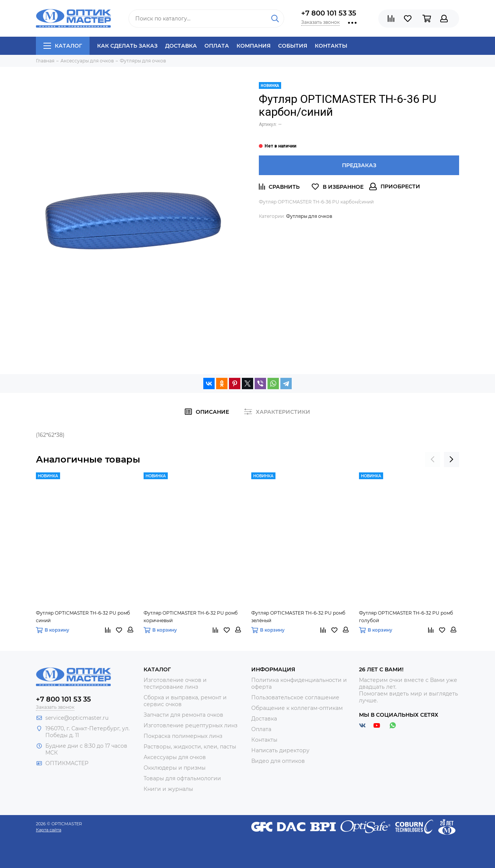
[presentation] (433, 460)
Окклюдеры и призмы (175, 768)
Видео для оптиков (278, 761)
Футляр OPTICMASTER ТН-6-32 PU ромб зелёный (298, 617)
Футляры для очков (309, 216)
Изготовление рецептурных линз (190, 725)
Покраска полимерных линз (183, 736)
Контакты (331, 46)
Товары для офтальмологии (182, 778)
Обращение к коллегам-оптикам (297, 708)
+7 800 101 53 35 (329, 13)
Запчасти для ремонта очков (183, 715)
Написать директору (280, 750)
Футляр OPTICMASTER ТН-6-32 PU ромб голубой (406, 617)
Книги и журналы (168, 789)
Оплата (217, 46)
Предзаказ (359, 165)
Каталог (63, 46)
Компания (254, 46)
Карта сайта (49, 830)
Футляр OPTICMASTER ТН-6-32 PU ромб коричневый (191, 617)
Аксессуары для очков (175, 757)
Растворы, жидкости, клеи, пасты (190, 747)
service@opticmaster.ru (77, 718)
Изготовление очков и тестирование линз (175, 683)
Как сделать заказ (127, 46)
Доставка (181, 46)
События (293, 46)
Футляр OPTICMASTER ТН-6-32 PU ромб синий (83, 617)
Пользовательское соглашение (295, 697)
